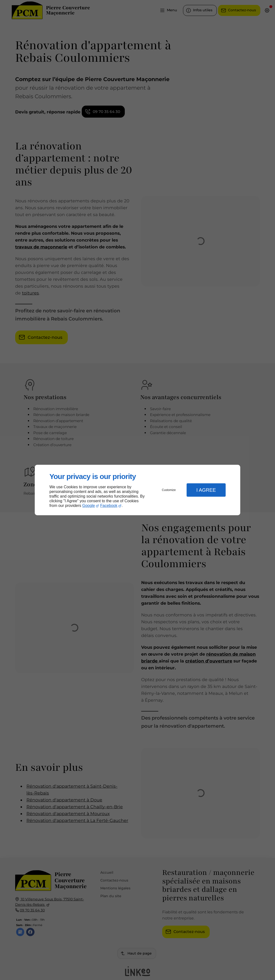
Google (89, 506)
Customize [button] (169, 490)
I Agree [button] (206, 490)
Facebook (109, 506)
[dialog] (137, 490)
